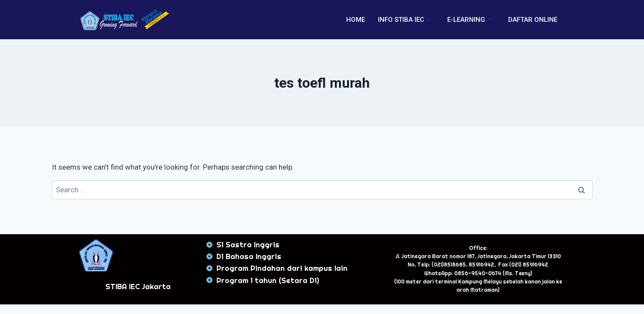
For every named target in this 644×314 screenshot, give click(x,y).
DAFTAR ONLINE (533, 20)
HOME (356, 20)
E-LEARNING (470, 20)
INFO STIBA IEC (405, 20)
